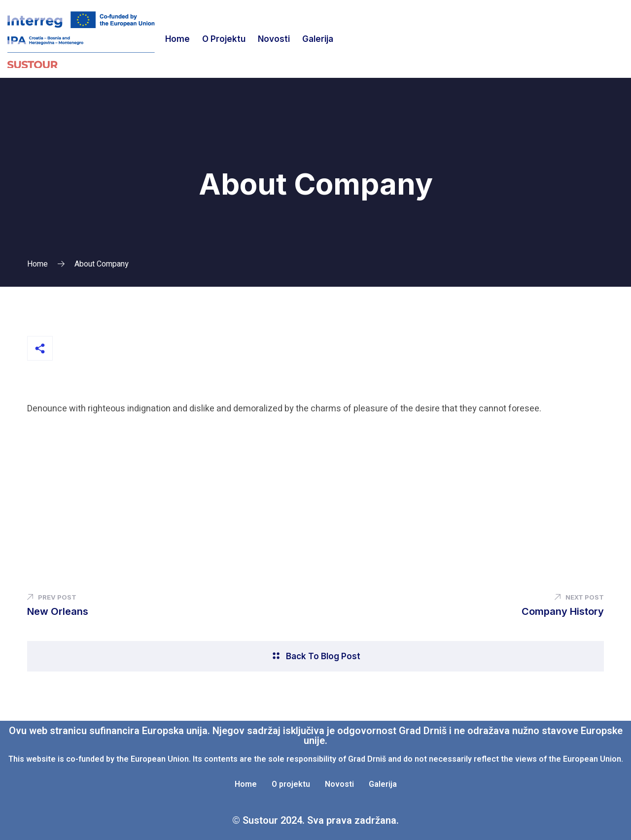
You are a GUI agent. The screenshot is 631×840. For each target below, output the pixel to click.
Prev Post (52, 597)
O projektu (224, 39)
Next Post (579, 597)
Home (177, 39)
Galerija (318, 39)
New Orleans (58, 611)
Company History (563, 611)
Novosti (274, 39)
